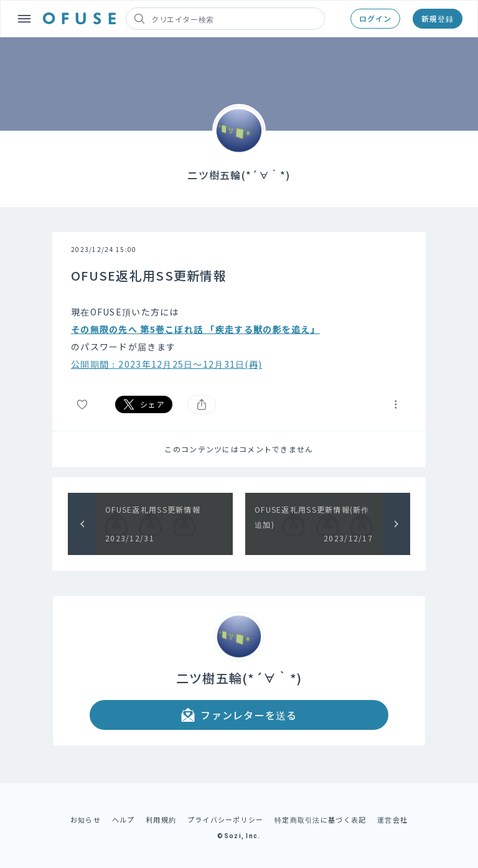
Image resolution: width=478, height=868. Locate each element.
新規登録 (438, 18)
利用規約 (161, 819)
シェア (144, 404)
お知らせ (86, 819)
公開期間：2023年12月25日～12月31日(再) (166, 364)
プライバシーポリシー (226, 819)
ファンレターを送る (239, 715)
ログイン (375, 18)
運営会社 (392, 819)
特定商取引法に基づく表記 (320, 819)
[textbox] (239, 338)
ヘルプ (124, 819)
